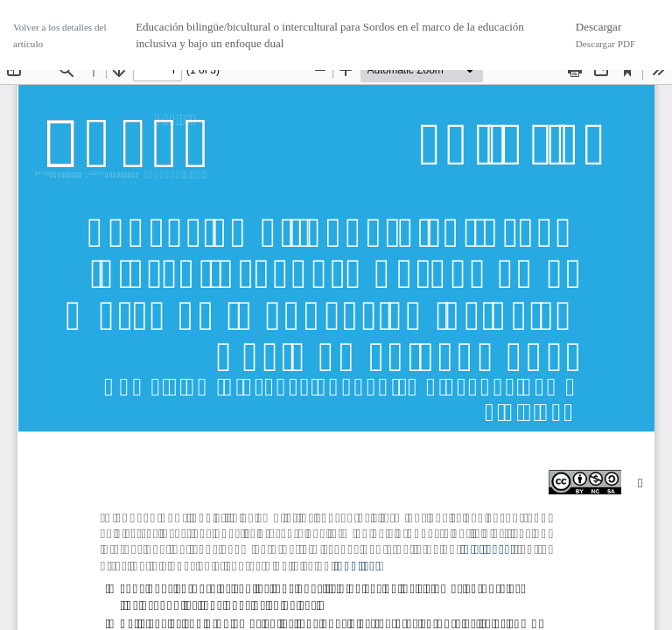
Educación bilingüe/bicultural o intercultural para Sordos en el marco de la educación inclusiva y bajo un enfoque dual (330, 35)
